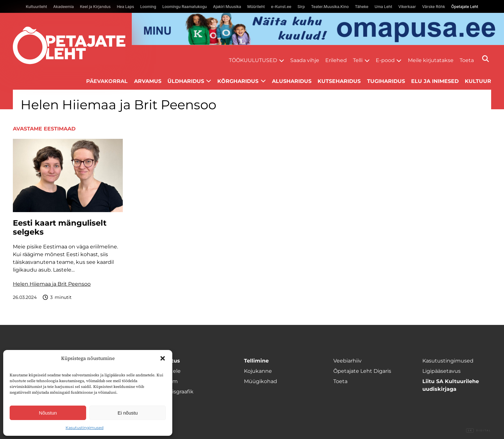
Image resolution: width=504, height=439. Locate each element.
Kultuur (478, 81)
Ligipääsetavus (441, 371)
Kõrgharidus (238, 81)
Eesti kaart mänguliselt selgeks (60, 228)
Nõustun (48, 413)
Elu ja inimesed (435, 81)
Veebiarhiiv (347, 361)
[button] (163, 358)
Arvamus (148, 81)
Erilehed (336, 60)
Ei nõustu (128, 413)
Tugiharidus (386, 81)
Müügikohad (261, 381)
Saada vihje (305, 60)
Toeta (467, 60)
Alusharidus (292, 81)
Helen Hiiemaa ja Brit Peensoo (52, 284)
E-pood (385, 60)
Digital (479, 431)
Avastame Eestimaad (44, 129)
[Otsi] (486, 59)
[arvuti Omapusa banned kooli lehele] (318, 29)
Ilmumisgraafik (174, 392)
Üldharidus (186, 81)
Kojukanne (258, 371)
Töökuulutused (253, 60)
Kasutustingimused (85, 428)
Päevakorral (107, 81)
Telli (358, 60)
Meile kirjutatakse (431, 60)
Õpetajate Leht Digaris (362, 371)
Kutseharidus (339, 81)
